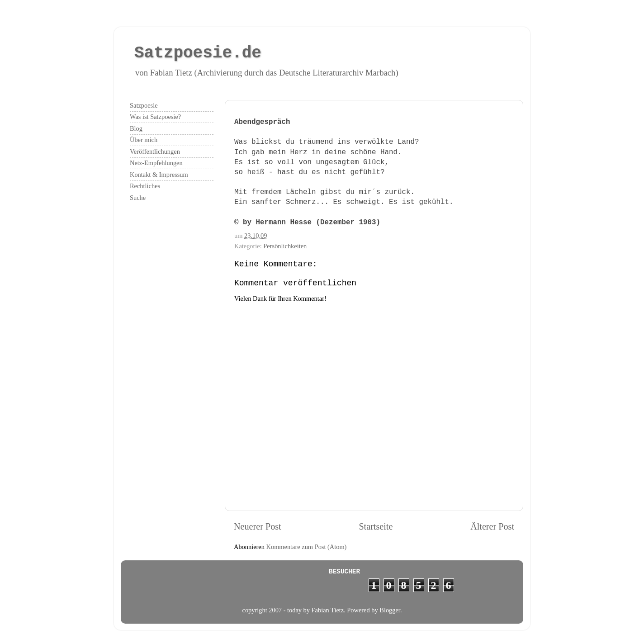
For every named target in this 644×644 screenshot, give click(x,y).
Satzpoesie (144, 105)
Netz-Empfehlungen (156, 163)
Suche (138, 198)
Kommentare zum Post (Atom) (307, 547)
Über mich (144, 140)
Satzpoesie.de (198, 53)
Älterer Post (492, 526)
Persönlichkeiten (285, 246)
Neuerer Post (258, 526)
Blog (136, 128)
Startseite (376, 526)
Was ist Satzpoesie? (155, 117)
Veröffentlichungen (155, 152)
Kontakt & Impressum (159, 175)
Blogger (390, 610)
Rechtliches (145, 186)
